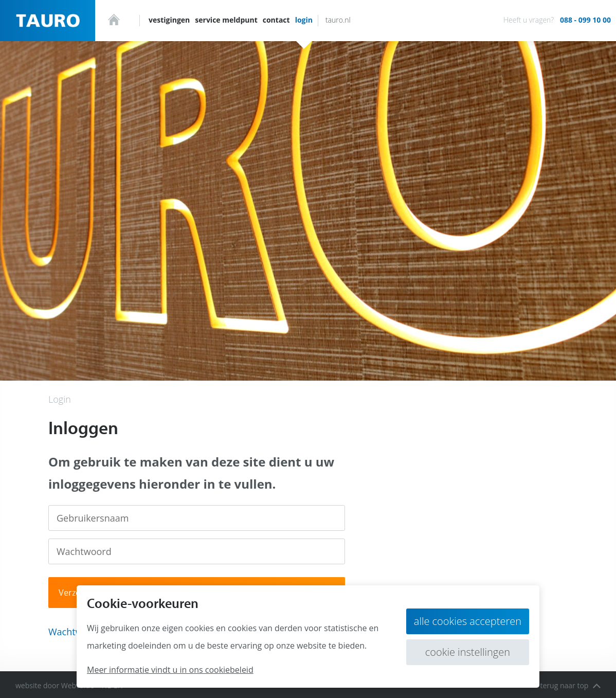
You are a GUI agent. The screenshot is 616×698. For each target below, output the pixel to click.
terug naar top (570, 685)
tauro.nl (338, 20)
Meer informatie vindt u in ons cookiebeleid (170, 670)
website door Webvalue (55, 685)
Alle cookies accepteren (468, 621)
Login (304, 20)
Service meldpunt (226, 20)
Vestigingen (169, 20)
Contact (276, 20)
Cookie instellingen (468, 652)
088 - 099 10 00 (585, 20)
